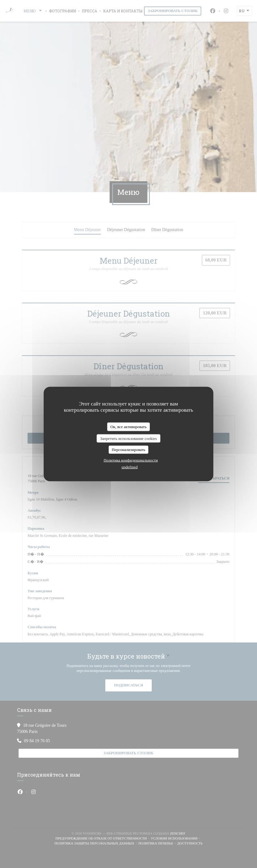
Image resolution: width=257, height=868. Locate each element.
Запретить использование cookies (128, 438)
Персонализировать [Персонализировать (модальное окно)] (128, 450)
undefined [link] (130, 467)
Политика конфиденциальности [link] (131, 460)
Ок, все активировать (129, 427)
